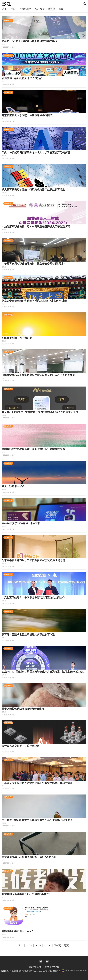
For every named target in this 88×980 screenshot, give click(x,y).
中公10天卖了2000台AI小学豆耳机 (21, 523)
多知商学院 (25, 9)
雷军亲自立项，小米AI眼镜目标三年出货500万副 (29, 857)
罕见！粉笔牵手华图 (13, 486)
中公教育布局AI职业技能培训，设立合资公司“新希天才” (33, 264)
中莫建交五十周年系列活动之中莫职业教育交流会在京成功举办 (37, 783)
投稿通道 (48, 967)
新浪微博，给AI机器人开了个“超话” (22, 78)
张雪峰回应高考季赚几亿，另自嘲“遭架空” (26, 894)
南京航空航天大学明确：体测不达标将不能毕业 (28, 115)
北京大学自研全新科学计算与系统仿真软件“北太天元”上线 (34, 301)
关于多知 (32, 967)
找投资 (52, 9)
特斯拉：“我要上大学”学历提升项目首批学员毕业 (29, 41)
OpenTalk (39, 9)
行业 (5, 9)
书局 (13, 9)
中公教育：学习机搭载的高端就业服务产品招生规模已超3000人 (37, 820)
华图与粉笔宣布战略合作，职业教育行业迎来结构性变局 (33, 449)
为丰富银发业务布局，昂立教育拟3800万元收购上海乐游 (34, 560)
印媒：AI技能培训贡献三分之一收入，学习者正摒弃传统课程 (36, 152)
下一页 (57, 945)
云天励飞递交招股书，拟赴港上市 (21, 746)
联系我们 (56, 967)
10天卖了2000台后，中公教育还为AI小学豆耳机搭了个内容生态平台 (40, 412)
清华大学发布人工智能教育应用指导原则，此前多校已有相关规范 (38, 375)
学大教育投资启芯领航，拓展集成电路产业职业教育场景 (33, 190)
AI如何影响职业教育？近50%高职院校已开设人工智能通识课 (36, 227)
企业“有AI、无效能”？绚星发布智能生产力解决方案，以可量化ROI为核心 (43, 672)
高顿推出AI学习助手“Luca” (17, 931)
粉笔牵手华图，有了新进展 (17, 338)
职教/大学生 (8, 20)
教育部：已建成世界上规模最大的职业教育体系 (28, 635)
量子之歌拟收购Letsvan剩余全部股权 (23, 709)
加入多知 (40, 967)
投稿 (61, 9)
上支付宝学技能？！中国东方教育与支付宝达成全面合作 (33, 597)
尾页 (66, 945)
